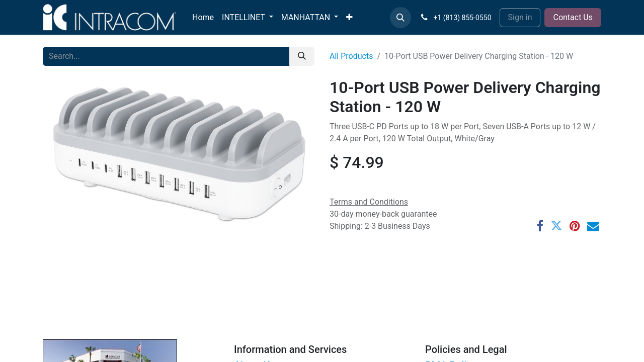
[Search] (302, 56)
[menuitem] (203, 18)
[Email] (593, 226)
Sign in (520, 17)
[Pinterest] (575, 226)
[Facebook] (540, 226)
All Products (351, 56)
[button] (400, 18)
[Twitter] (556, 226)
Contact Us (573, 17)
